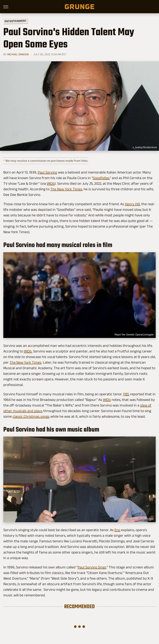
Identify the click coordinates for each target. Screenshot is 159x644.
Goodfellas (101, 178)
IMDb (51, 183)
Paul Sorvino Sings (92, 567)
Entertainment (16, 21)
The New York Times (66, 189)
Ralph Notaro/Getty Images (139, 519)
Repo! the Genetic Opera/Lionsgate (134, 335)
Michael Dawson (18, 54)
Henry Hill (132, 204)
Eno (117, 530)
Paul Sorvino (47, 172)
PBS (126, 394)
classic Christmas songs (31, 416)
